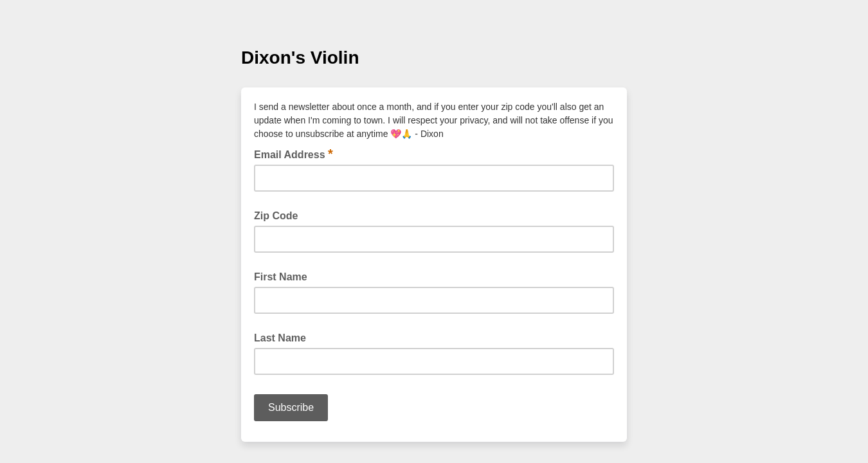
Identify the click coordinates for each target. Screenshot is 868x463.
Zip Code (276, 216)
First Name (281, 277)
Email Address (294, 154)
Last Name (280, 338)
